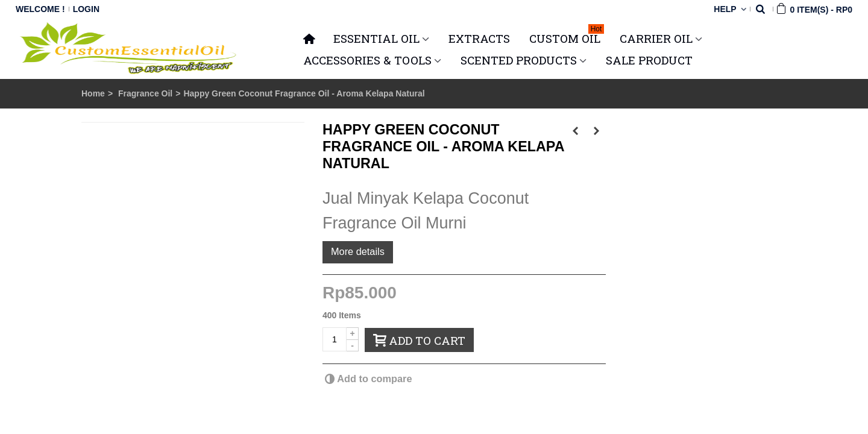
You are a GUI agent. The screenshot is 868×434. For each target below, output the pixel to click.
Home (93, 93)
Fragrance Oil (145, 93)
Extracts (479, 38)
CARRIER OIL (656, 38)
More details (358, 251)
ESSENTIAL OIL (376, 38)
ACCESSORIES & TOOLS (367, 60)
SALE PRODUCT (649, 60)
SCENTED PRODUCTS (519, 60)
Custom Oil (567, 37)
